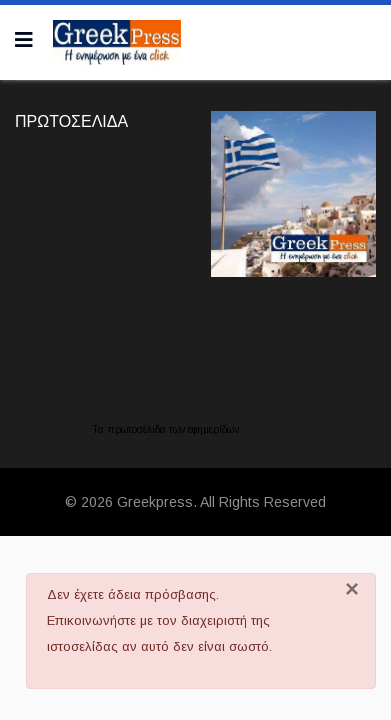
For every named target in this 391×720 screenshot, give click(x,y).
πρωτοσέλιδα (138, 429)
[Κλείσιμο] (352, 589)
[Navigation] (24, 40)
